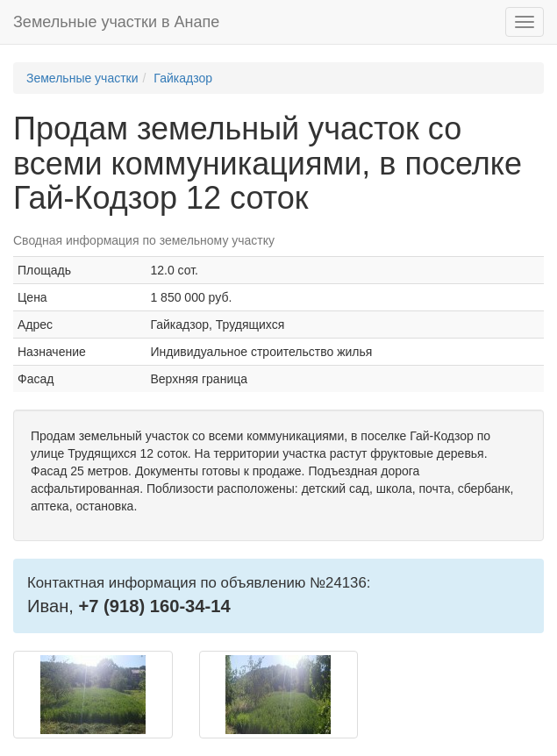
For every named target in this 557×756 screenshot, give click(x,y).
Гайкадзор (183, 78)
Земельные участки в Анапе (116, 22)
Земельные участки (82, 78)
